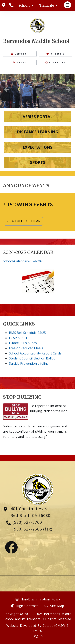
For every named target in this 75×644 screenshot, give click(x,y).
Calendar (20, 54)
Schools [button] (25, 5)
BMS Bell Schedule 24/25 (27, 333)
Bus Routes (55, 63)
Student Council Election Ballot (32, 358)
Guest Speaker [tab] (53, 105)
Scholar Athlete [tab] (35, 105)
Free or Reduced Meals (26, 348)
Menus (20, 63)
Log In (37, 636)
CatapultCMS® (54, 626)
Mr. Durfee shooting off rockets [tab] (41, 105)
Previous (7, 89)
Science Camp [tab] (29, 105)
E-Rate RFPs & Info (23, 343)
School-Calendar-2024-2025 (24, 261)
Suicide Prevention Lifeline (29, 363)
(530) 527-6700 (27, 522)
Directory (55, 54)
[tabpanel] (37, 91)
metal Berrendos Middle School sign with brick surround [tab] (23, 105)
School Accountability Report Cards (35, 353)
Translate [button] (47, 5)
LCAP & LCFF (18, 338)
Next (68, 89)
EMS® (37, 631)
